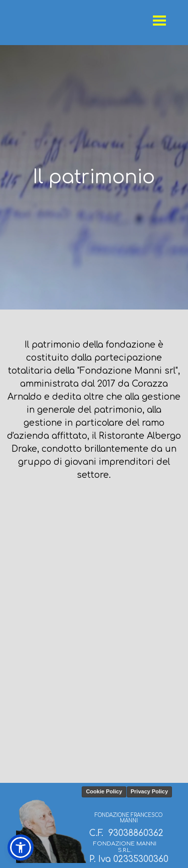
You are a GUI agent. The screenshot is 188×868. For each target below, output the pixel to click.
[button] (21, 847)
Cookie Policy (104, 791)
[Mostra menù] (160, 20)
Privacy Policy (150, 791)
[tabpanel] (94, 177)
